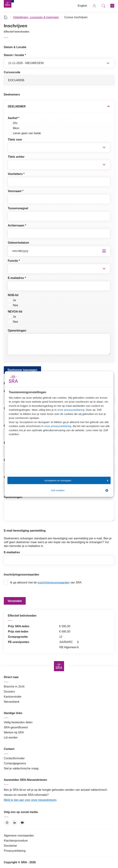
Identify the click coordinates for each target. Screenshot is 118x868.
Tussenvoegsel (18, 208)
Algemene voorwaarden (19, 836)
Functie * (14, 261)
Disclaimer (10, 846)
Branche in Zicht (14, 686)
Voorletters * (16, 174)
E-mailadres (12, 552)
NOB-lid (13, 295)
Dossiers (9, 692)
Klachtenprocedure (16, 841)
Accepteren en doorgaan (76, 480)
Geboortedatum (18, 243)
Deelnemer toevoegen (22, 370)
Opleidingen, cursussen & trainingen (36, 17)
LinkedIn (15, 823)
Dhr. (13, 123)
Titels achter (16, 157)
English (82, 6)
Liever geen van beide (24, 133)
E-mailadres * (17, 278)
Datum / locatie (15, 55)
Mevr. (14, 128)
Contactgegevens (15, 763)
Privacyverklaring (15, 851)
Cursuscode (12, 72)
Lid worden (11, 738)
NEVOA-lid (15, 312)
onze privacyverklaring (71, 410)
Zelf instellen (79, 491)
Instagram (7, 823)
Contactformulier (14, 758)
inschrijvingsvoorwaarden (53, 582)
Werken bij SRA (14, 732)
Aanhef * (14, 118)
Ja (12, 300)
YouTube (22, 823)
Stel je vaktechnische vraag (21, 768)
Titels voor (15, 140)
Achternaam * (17, 225)
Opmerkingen (17, 331)
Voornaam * (16, 191)
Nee (13, 305)
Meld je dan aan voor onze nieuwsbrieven (30, 800)
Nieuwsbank (12, 702)
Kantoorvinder (13, 697)
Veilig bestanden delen (18, 722)
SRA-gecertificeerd (16, 727)
